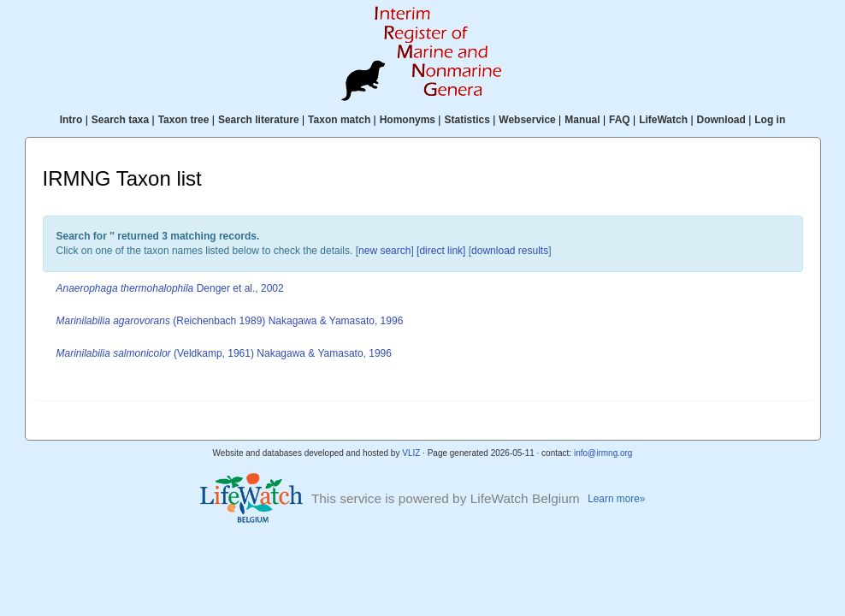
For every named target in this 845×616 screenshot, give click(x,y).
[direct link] (441, 251)
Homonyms (408, 120)
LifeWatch (663, 120)
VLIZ (411, 453)
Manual (582, 120)
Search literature (259, 120)
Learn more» (616, 499)
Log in (770, 120)
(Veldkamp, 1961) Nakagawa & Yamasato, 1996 (224, 353)
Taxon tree (184, 120)
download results (510, 251)
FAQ (620, 120)
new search (384, 251)
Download (721, 120)
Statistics (467, 120)
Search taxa (120, 120)
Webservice (527, 120)
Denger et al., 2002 (170, 288)
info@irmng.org (603, 453)
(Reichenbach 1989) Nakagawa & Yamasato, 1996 (230, 321)
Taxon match (339, 120)
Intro (71, 120)
